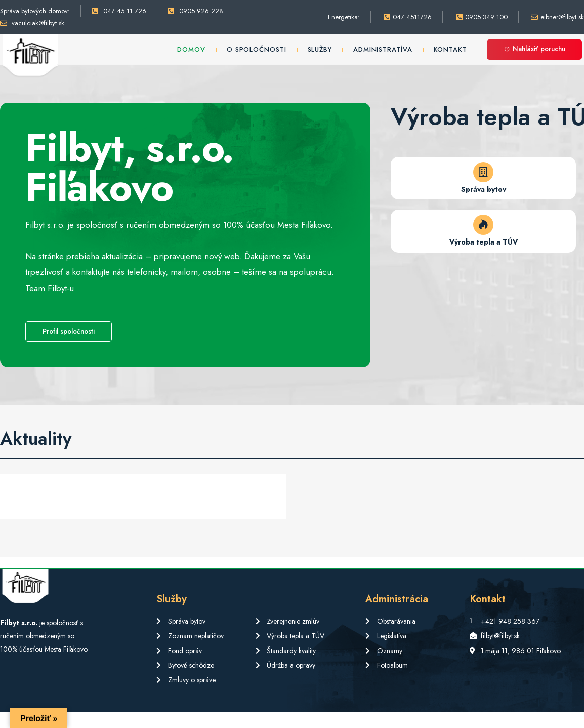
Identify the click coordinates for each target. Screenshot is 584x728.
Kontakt (450, 49)
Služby (320, 49)
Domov (191, 49)
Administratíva (383, 49)
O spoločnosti (257, 49)
